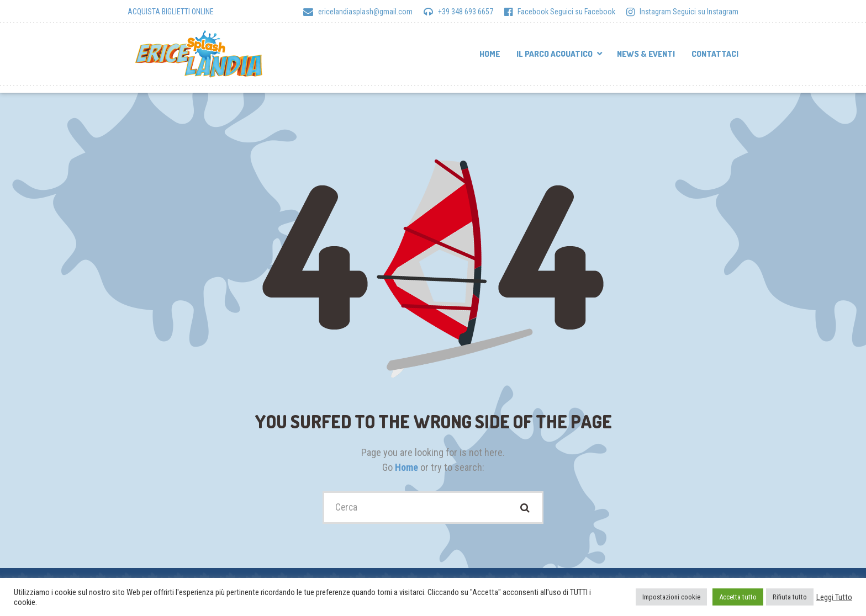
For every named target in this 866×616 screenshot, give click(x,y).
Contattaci (715, 54)
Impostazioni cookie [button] (671, 597)
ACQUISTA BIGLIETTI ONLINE (171, 12)
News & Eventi (646, 54)
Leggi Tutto (834, 597)
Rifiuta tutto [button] (790, 597)
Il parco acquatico (555, 54)
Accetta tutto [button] (738, 597)
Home (490, 54)
